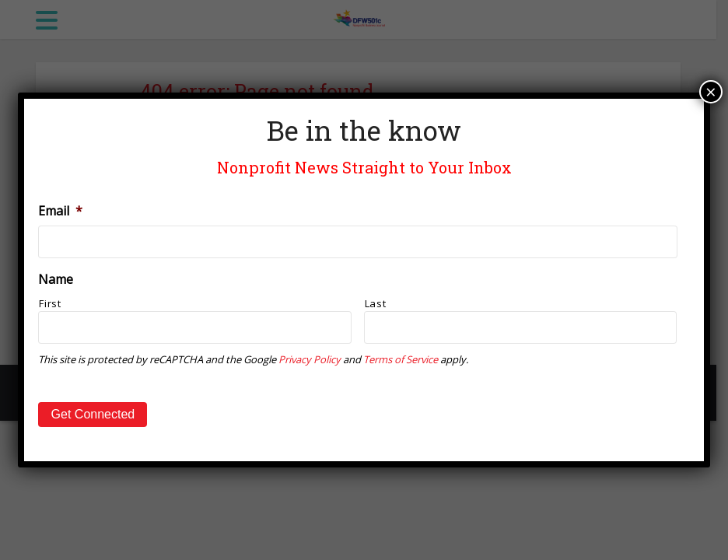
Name (56, 280)
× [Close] (711, 92)
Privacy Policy (310, 359)
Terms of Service (401, 359)
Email (60, 211)
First (50, 303)
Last (376, 303)
